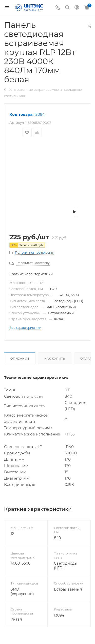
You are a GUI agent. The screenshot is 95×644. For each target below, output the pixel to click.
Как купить (55, 359)
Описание (20, 359)
